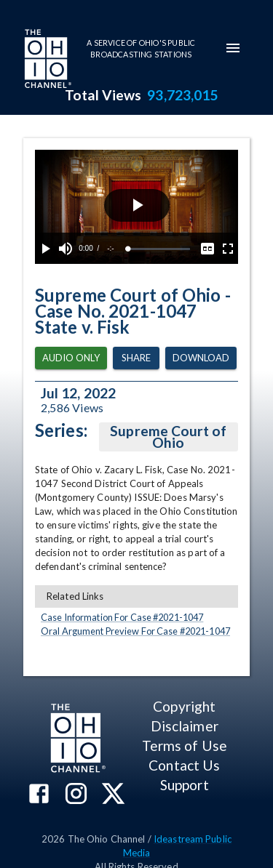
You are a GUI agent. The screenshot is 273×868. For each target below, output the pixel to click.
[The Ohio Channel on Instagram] (76, 795)
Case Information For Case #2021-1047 (122, 617)
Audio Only (71, 358)
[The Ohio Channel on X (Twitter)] (113, 795)
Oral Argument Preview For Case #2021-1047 (135, 631)
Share (136, 358)
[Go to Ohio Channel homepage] (47, 60)
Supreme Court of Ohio (169, 437)
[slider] (159, 249)
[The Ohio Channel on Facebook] (39, 795)
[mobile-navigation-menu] (233, 48)
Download (201, 358)
